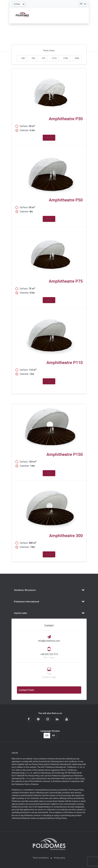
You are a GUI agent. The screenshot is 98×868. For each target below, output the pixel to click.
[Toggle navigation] (19, 4)
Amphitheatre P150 (65, 454)
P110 (54, 58)
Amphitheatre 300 (66, 536)
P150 (66, 58)
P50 (33, 58)
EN (47, 735)
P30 (23, 58)
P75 (44, 58)
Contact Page (49, 677)
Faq (49, 674)
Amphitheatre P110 (65, 363)
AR (53, 735)
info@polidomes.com (49, 641)
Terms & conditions (41, 858)
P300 (77, 58)
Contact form (26, 690)
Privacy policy (60, 858)
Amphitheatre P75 (66, 281)
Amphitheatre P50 (66, 200)
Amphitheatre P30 (66, 119)
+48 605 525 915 (49, 654)
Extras (19, 4)
